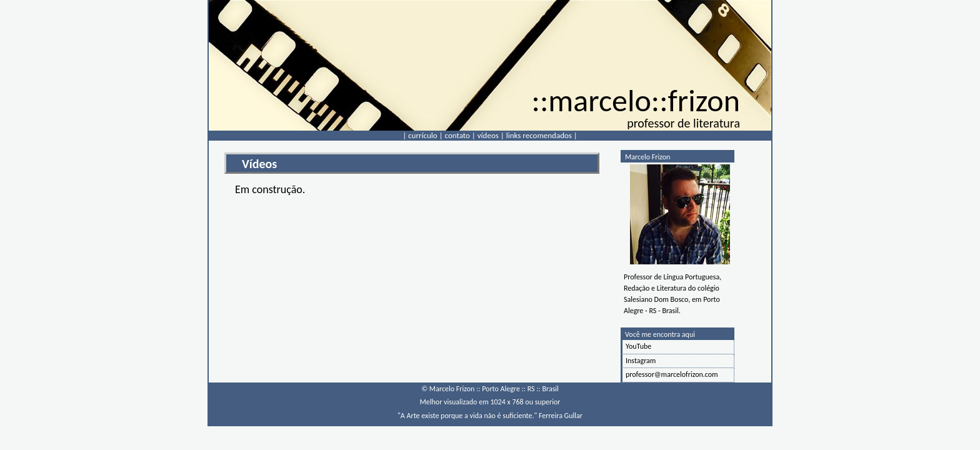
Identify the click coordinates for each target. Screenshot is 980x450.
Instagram (641, 361)
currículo (423, 135)
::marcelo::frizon (636, 100)
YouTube (638, 346)
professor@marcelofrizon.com (672, 374)
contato (457, 135)
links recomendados (539, 135)
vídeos (488, 135)
